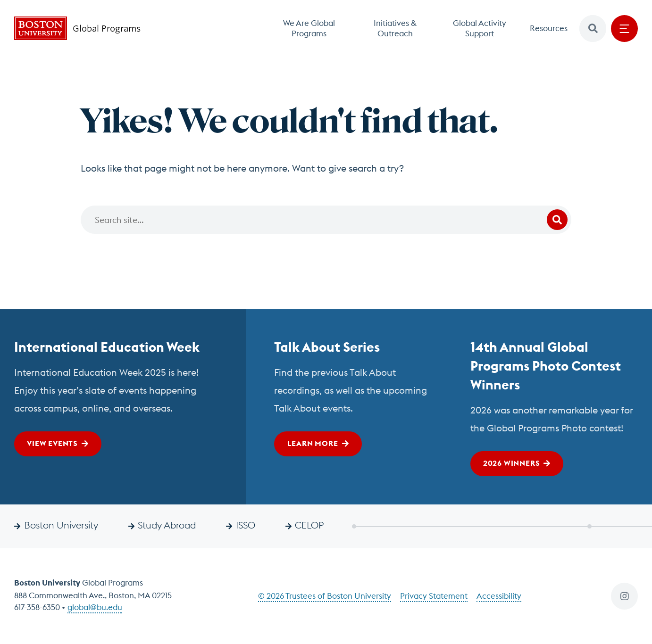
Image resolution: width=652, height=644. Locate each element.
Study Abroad (167, 525)
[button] (593, 29)
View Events (52, 443)
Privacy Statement (434, 596)
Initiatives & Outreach (395, 28)
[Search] (326, 220)
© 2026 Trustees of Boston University (325, 596)
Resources (549, 28)
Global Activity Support (480, 28)
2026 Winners (512, 463)
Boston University (61, 525)
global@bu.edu (95, 607)
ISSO (246, 525)
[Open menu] (624, 29)
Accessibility (499, 596)
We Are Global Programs (309, 28)
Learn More (313, 443)
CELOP (309, 525)
